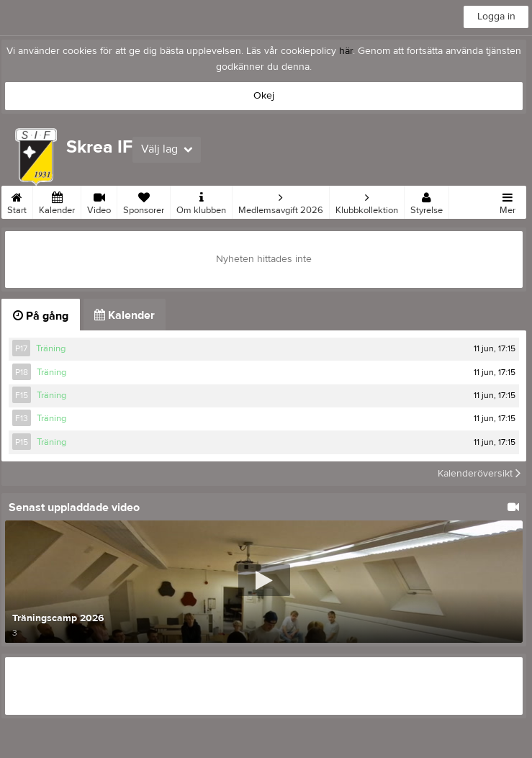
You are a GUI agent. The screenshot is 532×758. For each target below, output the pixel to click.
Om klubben (201, 201)
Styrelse (427, 201)
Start (17, 201)
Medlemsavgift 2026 (281, 201)
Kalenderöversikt (479, 474)
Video (99, 201)
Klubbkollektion (367, 201)
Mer (508, 201)
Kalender (57, 201)
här (346, 51)
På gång (41, 316)
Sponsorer (144, 201)
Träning (51, 348)
